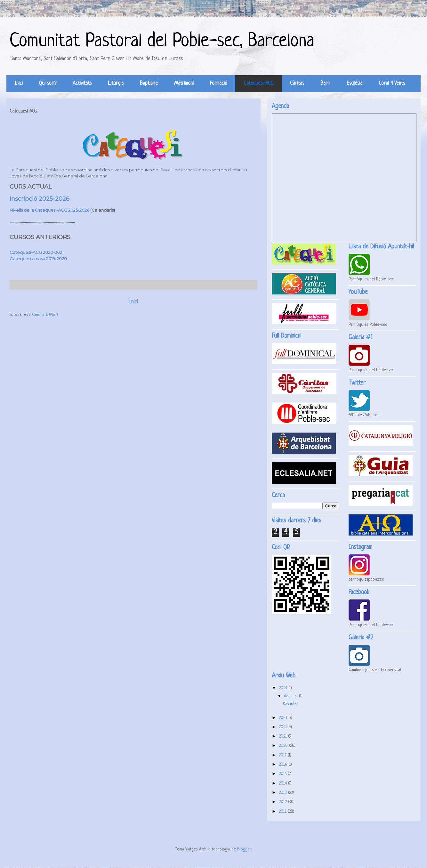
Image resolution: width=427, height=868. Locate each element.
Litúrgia (116, 83)
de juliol (291, 696)
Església (354, 83)
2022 (284, 727)
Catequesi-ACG (259, 83)
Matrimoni (184, 83)
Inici (19, 83)
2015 (283, 774)
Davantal (290, 704)
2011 (283, 812)
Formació (219, 83)
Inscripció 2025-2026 (40, 199)
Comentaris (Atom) (45, 315)
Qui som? (48, 83)
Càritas (297, 83)
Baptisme (149, 83)
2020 (284, 746)
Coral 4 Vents (392, 83)
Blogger (244, 849)
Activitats (82, 83)
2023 (284, 718)
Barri (325, 83)
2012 (283, 802)
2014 (283, 783)
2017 (283, 755)
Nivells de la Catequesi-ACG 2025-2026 (49, 210)
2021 (283, 736)
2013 (283, 793)
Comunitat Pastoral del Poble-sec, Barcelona (162, 41)
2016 (284, 765)
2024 (284, 688)
